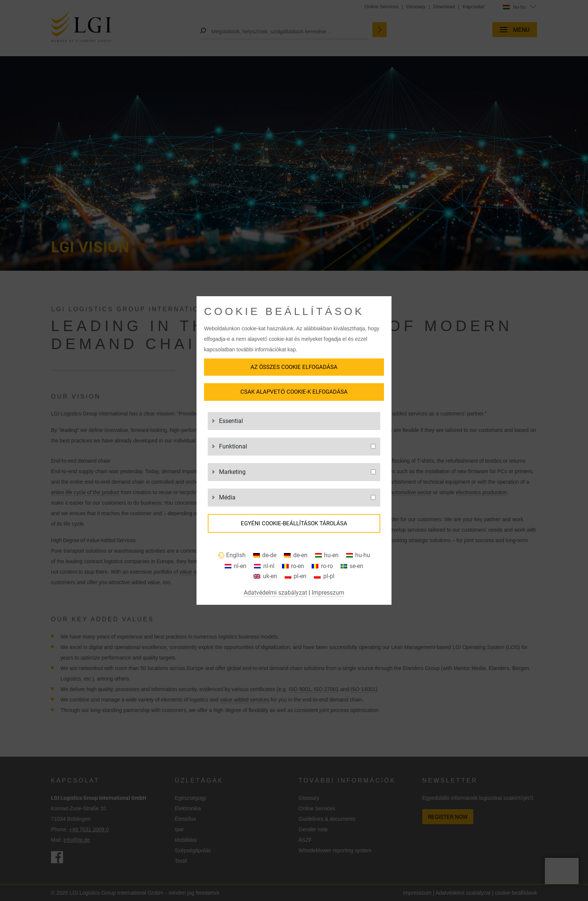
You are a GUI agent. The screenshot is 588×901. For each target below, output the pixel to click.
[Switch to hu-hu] (358, 555)
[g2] (373, 446)
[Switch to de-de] (265, 555)
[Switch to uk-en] (265, 577)
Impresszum (328, 593)
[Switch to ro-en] (293, 566)
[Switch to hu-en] (327, 555)
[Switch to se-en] (352, 566)
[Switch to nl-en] (235, 566)
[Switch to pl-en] (295, 577)
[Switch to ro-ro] (322, 566)
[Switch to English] (232, 555)
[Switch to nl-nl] (264, 566)
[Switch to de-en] (295, 555)
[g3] (373, 472)
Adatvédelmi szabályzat (275, 593)
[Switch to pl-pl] (324, 577)
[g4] (373, 497)
